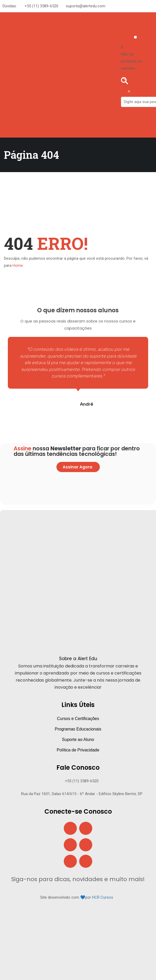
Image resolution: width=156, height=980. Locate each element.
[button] (135, 37)
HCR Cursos (103, 897)
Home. (18, 265)
